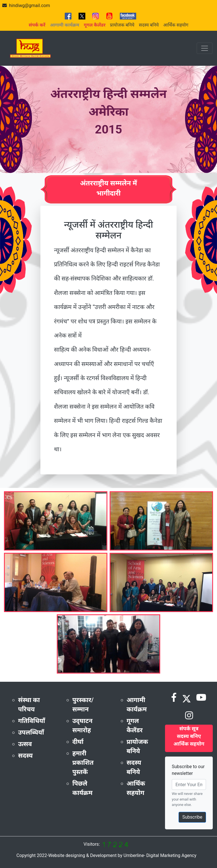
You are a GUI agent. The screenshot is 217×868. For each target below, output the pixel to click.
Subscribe (192, 817)
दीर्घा (78, 742)
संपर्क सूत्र (189, 728)
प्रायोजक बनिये (122, 25)
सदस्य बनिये (149, 25)
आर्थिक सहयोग (176, 25)
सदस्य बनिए (189, 736)
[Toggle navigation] (205, 48)
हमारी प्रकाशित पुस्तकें (83, 763)
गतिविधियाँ (32, 721)
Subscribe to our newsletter (188, 770)
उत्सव (25, 744)
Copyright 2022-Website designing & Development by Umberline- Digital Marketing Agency (106, 855)
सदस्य (25, 756)
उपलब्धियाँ (31, 732)
